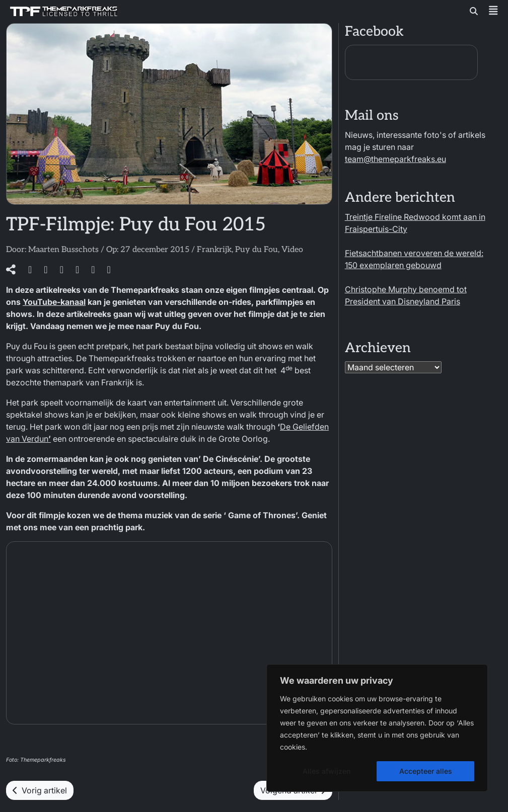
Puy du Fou (257, 250)
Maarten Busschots (63, 250)
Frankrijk (214, 250)
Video (292, 250)
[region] (377, 728)
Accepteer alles (426, 771)
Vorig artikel (40, 790)
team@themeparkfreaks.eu (395, 159)
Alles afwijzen (326, 771)
